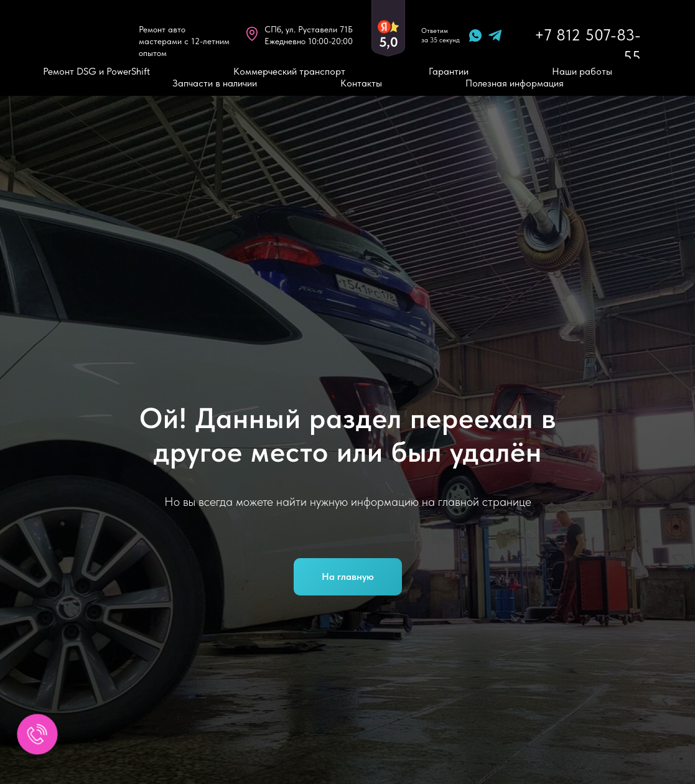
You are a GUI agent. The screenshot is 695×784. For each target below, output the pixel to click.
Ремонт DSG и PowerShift (96, 71)
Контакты (361, 83)
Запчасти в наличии (215, 83)
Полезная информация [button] (515, 83)
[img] (89, 35)
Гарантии (449, 71)
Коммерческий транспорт (289, 71)
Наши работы (582, 71)
